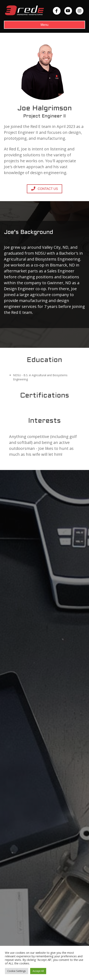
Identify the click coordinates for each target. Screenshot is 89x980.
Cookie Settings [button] (17, 971)
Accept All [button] (38, 971)
